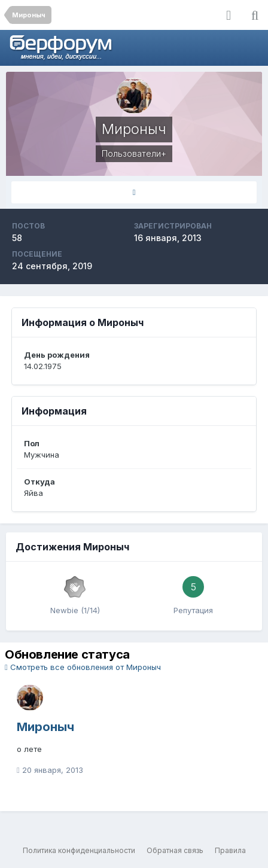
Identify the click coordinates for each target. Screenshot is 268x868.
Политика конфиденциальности (79, 850)
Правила (230, 850)
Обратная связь (175, 850)
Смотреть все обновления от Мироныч (83, 667)
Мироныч (45, 727)
